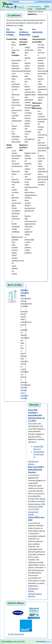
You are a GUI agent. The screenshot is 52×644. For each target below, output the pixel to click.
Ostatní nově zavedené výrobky (24, 394)
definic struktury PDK (37, 504)
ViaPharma (32, 9)
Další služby (32, 14)
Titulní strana (7, 9)
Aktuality (34, 405)
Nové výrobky (15, 285)
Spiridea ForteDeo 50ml (25, 293)
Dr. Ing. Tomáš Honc (16, 634)
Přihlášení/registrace (44, 2)
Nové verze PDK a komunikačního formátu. (36, 469)
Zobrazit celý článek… (33, 463)
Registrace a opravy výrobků (36, 12)
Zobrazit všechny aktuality (35, 595)
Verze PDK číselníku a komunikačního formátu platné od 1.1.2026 (36, 415)
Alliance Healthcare (21, 9)
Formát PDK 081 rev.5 (38, 448)
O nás (30, 9)
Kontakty (16, 2)
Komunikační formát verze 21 (39, 454)
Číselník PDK (41, 9)
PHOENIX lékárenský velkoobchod (47, 9)
